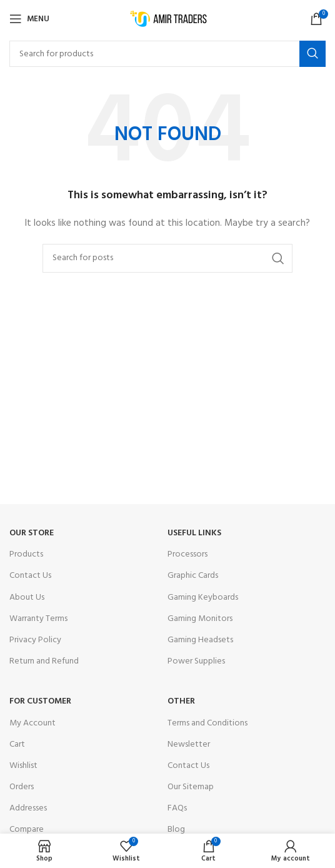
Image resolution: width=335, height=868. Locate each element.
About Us (27, 598)
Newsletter (189, 744)
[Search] (167, 54)
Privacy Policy (35, 640)
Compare (27, 830)
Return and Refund (44, 661)
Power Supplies (196, 661)
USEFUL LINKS (194, 533)
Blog (176, 830)
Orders (22, 787)
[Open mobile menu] (29, 19)
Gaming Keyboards (203, 598)
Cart (17, 744)
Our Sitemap (191, 787)
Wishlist (23, 766)
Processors (187, 554)
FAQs (177, 808)
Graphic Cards (193, 576)
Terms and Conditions (207, 723)
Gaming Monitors (200, 619)
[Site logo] (168, 19)
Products (26, 554)
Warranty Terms (38, 619)
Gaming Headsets (200, 640)
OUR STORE (32, 533)
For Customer (40, 701)
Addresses (28, 808)
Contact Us (30, 576)
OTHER (181, 701)
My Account (32, 723)
